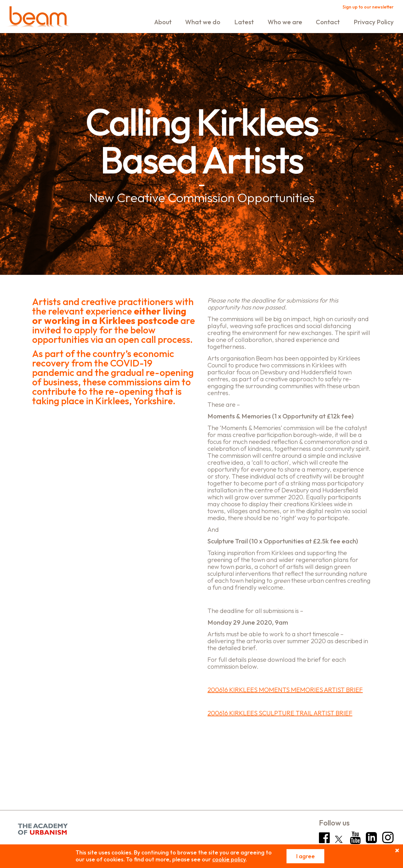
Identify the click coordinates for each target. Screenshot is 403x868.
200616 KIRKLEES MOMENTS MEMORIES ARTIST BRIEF (285, 690)
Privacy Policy (374, 22)
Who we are (285, 22)
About (163, 22)
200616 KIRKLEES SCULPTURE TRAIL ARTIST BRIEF (280, 713)
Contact (328, 22)
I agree (306, 856)
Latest (244, 22)
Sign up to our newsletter (368, 7)
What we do (203, 22)
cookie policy (229, 859)
